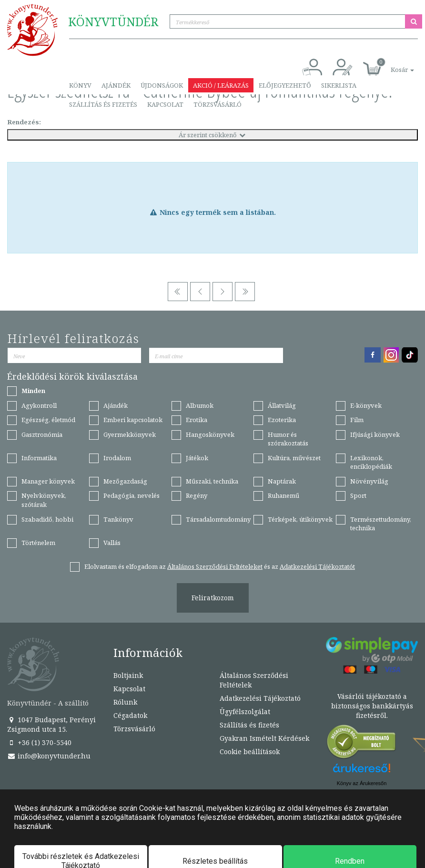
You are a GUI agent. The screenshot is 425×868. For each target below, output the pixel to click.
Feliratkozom (213, 598)
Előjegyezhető (285, 85)
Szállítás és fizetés (103, 104)
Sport (358, 495)
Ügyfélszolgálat (245, 712)
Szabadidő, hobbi (47, 519)
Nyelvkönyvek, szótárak (44, 500)
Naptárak (282, 481)
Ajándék (116, 85)
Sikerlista (339, 85)
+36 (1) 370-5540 (39, 742)
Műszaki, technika (212, 481)
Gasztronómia (42, 434)
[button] (392, 65)
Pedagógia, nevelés (132, 495)
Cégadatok (130, 715)
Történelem (38, 543)
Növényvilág (369, 481)
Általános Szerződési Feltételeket (215, 566)
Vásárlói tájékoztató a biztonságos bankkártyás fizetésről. (372, 706)
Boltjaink (128, 675)
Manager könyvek (48, 481)
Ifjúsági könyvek (375, 434)
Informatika (39, 458)
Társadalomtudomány (218, 519)
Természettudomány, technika (381, 524)
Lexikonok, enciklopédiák (371, 462)
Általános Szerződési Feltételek (254, 680)
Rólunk (125, 702)
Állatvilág (282, 405)
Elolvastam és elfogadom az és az (220, 566)
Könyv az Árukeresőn (362, 783)
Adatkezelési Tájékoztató (260, 698)
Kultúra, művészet (294, 458)
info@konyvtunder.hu (49, 756)
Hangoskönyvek (210, 434)
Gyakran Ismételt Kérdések (264, 738)
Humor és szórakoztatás (288, 439)
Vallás (112, 543)
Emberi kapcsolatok (133, 420)
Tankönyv (118, 519)
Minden (33, 391)
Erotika (197, 420)
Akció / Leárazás (221, 85)
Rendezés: (24, 122)
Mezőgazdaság (125, 481)
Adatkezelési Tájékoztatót (317, 566)
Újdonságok (162, 85)
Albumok (200, 405)
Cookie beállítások (250, 752)
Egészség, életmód (48, 420)
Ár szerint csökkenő (212, 135)
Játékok (197, 458)
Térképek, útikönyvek (300, 519)
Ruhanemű (283, 495)
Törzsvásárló (218, 104)
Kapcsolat (165, 104)
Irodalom (117, 458)
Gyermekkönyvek (130, 434)
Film (357, 420)
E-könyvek (366, 405)
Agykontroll (39, 405)
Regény (197, 495)
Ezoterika (282, 420)
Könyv (80, 85)
